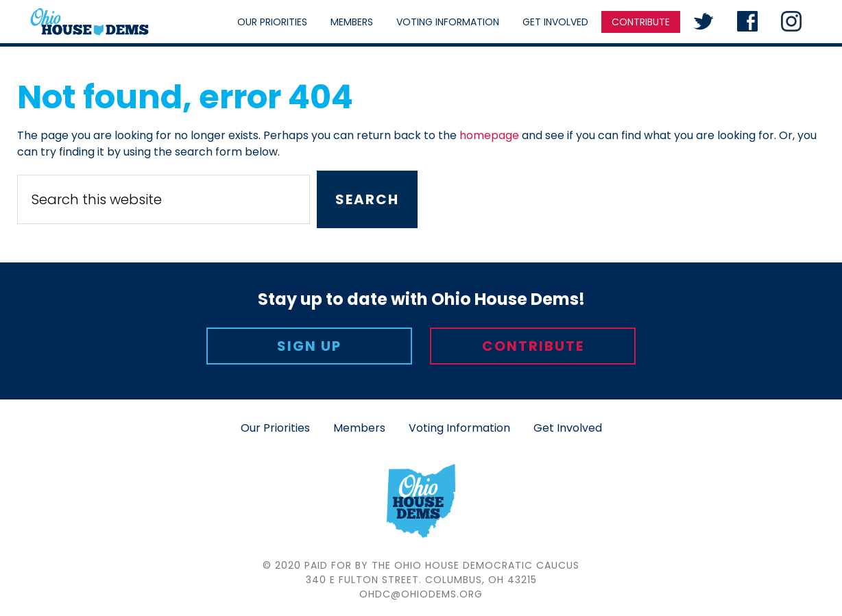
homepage (489, 135)
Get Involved (568, 428)
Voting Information (459, 428)
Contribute (533, 346)
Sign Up (309, 346)
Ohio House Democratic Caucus (89, 22)
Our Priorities (275, 428)
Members (359, 428)
